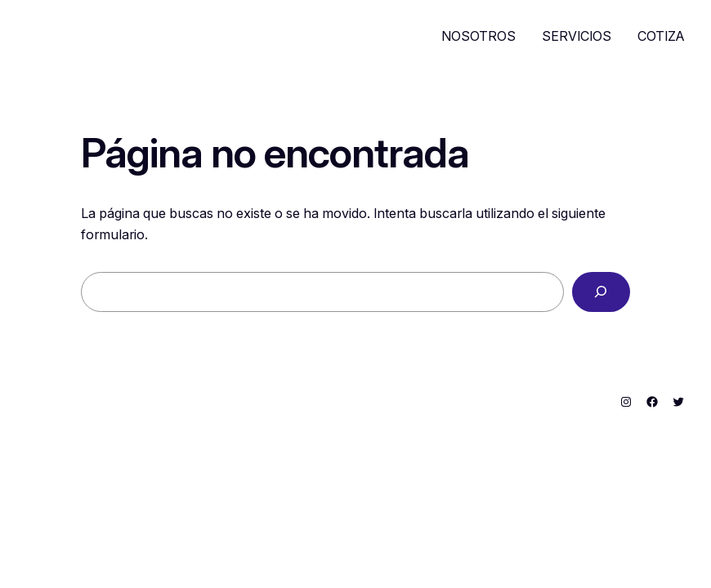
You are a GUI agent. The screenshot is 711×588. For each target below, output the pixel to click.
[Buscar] (601, 292)
